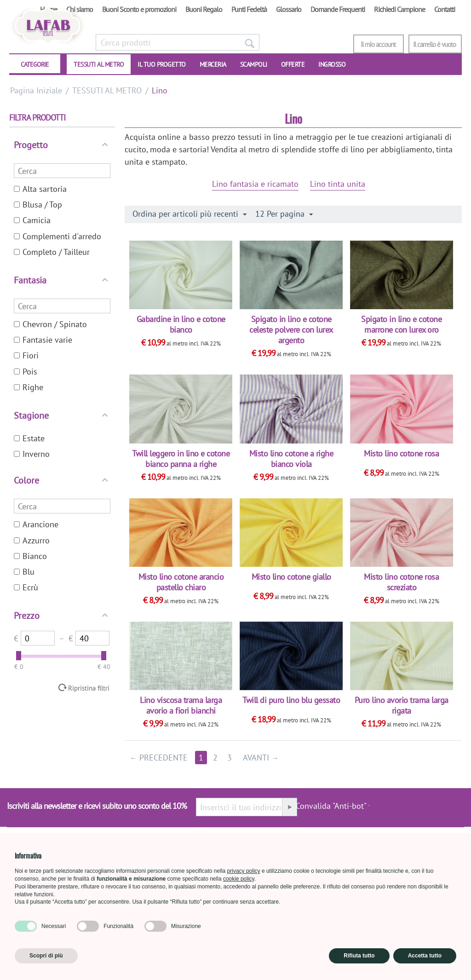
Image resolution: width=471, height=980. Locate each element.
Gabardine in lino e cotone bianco (181, 324)
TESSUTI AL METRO (99, 64)
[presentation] (417, 811)
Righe (29, 387)
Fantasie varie (43, 340)
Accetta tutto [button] (425, 956)
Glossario (289, 9)
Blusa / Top (38, 205)
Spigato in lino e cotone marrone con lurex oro (401, 324)
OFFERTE (293, 64)
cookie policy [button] (239, 879)
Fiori (26, 355)
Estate (29, 438)
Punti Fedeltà (249, 9)
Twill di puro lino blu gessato (291, 700)
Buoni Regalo (204, 9)
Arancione (36, 524)
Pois (26, 372)
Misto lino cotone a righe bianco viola (291, 459)
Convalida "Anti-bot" (331, 806)
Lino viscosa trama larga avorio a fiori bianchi (181, 705)
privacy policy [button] (244, 871)
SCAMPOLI (254, 64)
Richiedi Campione (399, 9)
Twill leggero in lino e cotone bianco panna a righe (181, 459)
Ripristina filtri (89, 688)
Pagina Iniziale (36, 90)
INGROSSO (332, 64)
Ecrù (26, 587)
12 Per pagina (284, 214)
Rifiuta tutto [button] (359, 956)
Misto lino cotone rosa (401, 453)
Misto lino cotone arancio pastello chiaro (181, 582)
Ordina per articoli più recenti (190, 214)
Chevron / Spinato (50, 324)
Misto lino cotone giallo (291, 577)
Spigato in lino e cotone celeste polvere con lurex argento (291, 330)
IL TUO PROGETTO (162, 64)
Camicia (32, 220)
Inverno (32, 454)
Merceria (213, 64)
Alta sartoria (40, 189)
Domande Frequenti (338, 9)
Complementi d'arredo (57, 236)
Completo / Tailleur (52, 252)
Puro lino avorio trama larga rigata (402, 705)
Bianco (30, 556)
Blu (24, 572)
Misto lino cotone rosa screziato (401, 582)
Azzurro (32, 540)
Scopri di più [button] (46, 956)
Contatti (445, 9)
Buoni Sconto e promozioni (139, 9)
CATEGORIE (35, 64)
